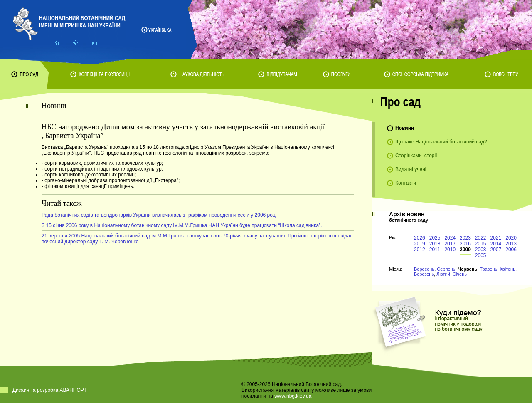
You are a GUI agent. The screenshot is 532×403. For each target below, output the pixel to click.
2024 (450, 238)
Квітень (507, 269)
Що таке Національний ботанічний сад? (441, 142)
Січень (460, 274)
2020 (511, 238)
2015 (481, 244)
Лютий (443, 274)
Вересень (424, 269)
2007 (496, 250)
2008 (481, 250)
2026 (420, 238)
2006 (511, 250)
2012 (420, 250)
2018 (435, 244)
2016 (465, 244)
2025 (435, 238)
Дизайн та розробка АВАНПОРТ (50, 390)
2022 (481, 238)
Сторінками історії (416, 156)
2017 (450, 244)
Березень (424, 274)
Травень (488, 269)
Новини (405, 128)
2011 (435, 250)
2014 (496, 244)
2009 (465, 250)
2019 (420, 244)
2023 (465, 238)
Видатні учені (411, 169)
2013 (511, 244)
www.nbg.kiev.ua (293, 396)
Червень (467, 269)
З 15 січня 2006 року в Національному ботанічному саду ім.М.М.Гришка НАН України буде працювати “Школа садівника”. (182, 225)
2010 (450, 250)
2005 (481, 255)
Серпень (446, 269)
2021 (496, 238)
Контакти (406, 183)
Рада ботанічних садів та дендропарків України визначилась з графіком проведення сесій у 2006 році (159, 215)
